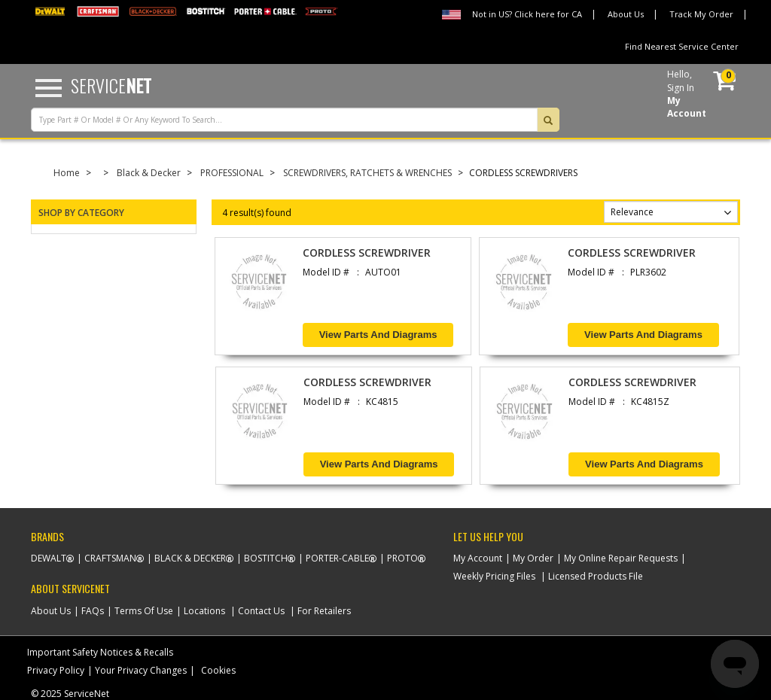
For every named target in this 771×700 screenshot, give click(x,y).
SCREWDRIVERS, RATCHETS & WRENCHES (367, 173)
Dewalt (49, 558)
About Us (626, 14)
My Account (478, 558)
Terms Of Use (144, 611)
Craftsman (110, 558)
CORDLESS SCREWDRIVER (367, 253)
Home (67, 173)
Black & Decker (149, 173)
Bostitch (266, 558)
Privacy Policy (56, 670)
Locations (204, 611)
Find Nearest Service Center (682, 46)
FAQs (93, 611)
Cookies (218, 670)
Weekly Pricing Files (494, 576)
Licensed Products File (596, 576)
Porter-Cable (337, 558)
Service (111, 85)
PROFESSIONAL (232, 173)
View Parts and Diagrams (378, 335)
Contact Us (261, 611)
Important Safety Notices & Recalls (100, 652)
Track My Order (701, 14)
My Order (533, 558)
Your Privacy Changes (141, 670)
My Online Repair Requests (621, 558)
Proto (402, 558)
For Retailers (324, 611)
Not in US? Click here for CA (527, 14)
